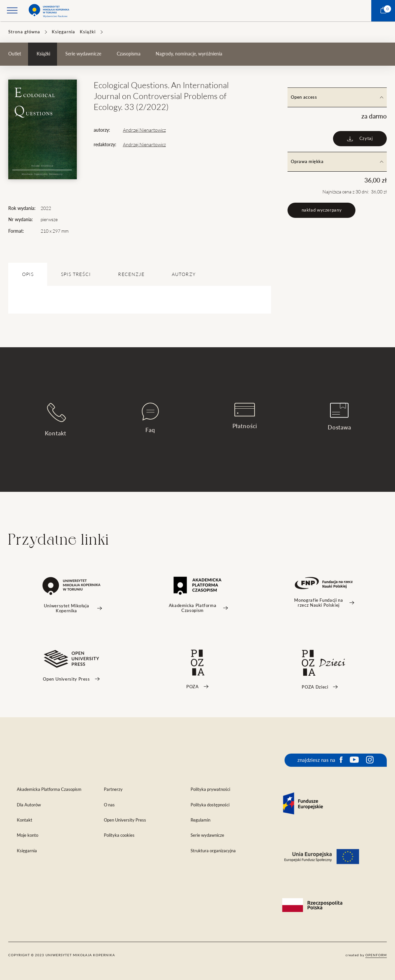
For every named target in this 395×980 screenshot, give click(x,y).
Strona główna (24, 32)
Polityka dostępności (210, 805)
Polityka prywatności (210, 789)
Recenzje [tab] (131, 274)
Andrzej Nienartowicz (144, 130)
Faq (150, 418)
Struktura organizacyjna (213, 851)
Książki (88, 32)
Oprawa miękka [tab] (337, 162)
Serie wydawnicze (83, 54)
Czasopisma (129, 54)
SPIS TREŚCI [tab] (76, 274)
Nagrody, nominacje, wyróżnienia (189, 54)
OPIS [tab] (28, 274)
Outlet (15, 54)
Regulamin (200, 820)
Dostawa (339, 417)
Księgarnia (63, 32)
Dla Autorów (29, 805)
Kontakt (56, 419)
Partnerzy (113, 789)
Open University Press (125, 820)
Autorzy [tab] (184, 274)
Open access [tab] (337, 97)
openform (376, 955)
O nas (109, 805)
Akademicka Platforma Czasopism (49, 789)
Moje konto (28, 835)
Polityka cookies (119, 835)
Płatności (245, 416)
